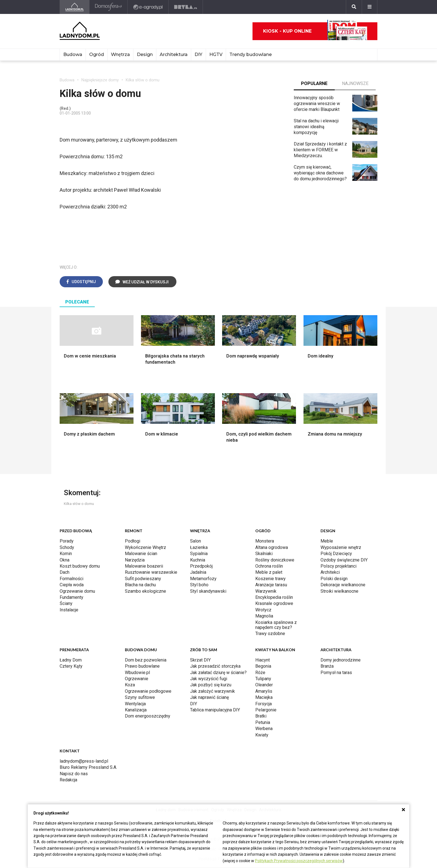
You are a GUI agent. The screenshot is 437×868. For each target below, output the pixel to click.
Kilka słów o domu (143, 80)
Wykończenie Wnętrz (145, 547)
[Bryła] (186, 7)
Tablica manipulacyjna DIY (215, 710)
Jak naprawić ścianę (209, 697)
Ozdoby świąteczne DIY (344, 560)
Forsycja (264, 704)
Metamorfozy (203, 579)
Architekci (330, 572)
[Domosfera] (109, 7)
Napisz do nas (74, 774)
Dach (65, 572)
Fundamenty (71, 597)
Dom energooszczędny (148, 716)
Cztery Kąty (71, 666)
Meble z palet (269, 572)
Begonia (263, 666)
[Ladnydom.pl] (75, 7)
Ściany (66, 603)
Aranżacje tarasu (271, 585)
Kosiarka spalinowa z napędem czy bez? (276, 625)
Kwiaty (262, 735)
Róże (260, 673)
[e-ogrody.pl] (148, 7)
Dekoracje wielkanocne (343, 585)
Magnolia (264, 616)
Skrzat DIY (200, 660)
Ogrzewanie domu (77, 591)
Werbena (264, 729)
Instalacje (69, 610)
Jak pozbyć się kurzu (211, 685)
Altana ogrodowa (272, 547)
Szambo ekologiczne (145, 591)
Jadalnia (198, 572)
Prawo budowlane (142, 666)
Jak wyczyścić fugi (209, 679)
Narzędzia (135, 560)
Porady (67, 541)
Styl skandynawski (208, 591)
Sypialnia (199, 554)
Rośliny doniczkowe (275, 560)
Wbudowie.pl (137, 673)
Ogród (97, 54)
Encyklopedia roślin (274, 597)
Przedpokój (201, 566)
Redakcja (68, 780)
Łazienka (199, 547)
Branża (327, 666)
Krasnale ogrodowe (274, 603)
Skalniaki (264, 554)
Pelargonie (266, 710)
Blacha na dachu (140, 585)
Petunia (263, 722)
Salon (196, 541)
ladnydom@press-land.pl (84, 761)
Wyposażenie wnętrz (341, 547)
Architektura (174, 54)
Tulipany (263, 679)
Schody (67, 547)
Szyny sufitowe (140, 697)
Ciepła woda (72, 585)
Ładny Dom (71, 660)
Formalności (71, 579)
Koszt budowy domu (80, 566)
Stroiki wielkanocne (339, 591)
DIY (198, 54)
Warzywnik (266, 591)
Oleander (264, 685)
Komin (66, 554)
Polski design (334, 579)
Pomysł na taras (336, 673)
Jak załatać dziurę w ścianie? (218, 673)
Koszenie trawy (270, 579)
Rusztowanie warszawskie (151, 572)
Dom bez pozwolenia (146, 660)
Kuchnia (198, 560)
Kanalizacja (136, 710)
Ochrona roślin (269, 566)
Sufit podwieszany (143, 579)
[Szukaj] (354, 7)
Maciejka (264, 697)
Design (145, 54)
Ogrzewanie (137, 679)
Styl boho (199, 585)
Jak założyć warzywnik (213, 691)
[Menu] (370, 7)
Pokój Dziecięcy (336, 554)
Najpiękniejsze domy (100, 80)
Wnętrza (120, 54)
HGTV (216, 54)
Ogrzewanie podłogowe (148, 691)
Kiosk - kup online (315, 31)
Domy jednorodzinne (341, 660)
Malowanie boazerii (144, 566)
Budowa (73, 54)
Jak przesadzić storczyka (215, 666)
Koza (130, 685)
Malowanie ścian (141, 554)
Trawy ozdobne (270, 634)
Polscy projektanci (338, 566)
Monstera (265, 541)
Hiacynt (263, 660)
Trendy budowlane (251, 54)
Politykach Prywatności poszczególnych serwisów (299, 861)
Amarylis (264, 691)
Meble (327, 541)
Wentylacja (135, 704)
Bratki (261, 716)
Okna (65, 560)
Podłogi (133, 541)
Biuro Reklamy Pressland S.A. (88, 767)
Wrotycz (263, 610)
